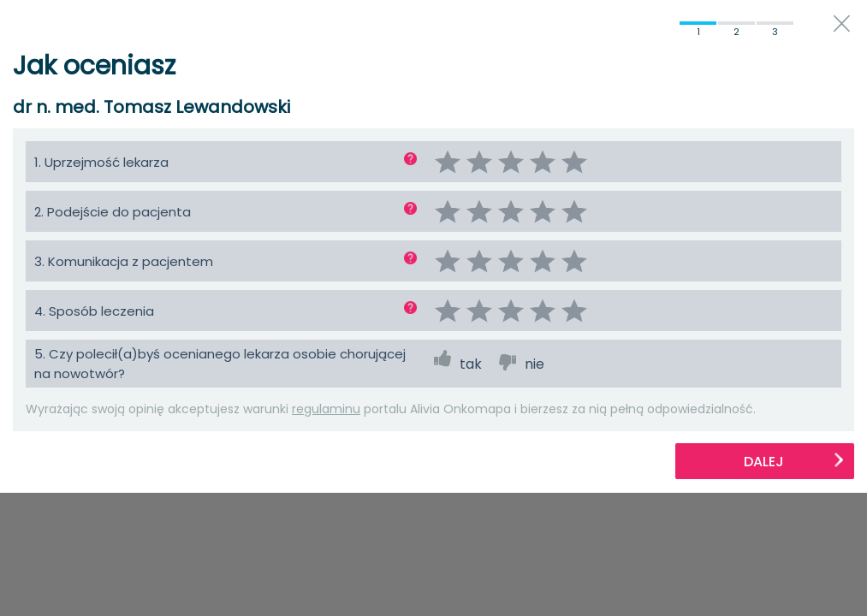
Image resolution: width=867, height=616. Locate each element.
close (842, 24)
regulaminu (326, 409)
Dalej (794, 462)
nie (534, 364)
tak (471, 364)
